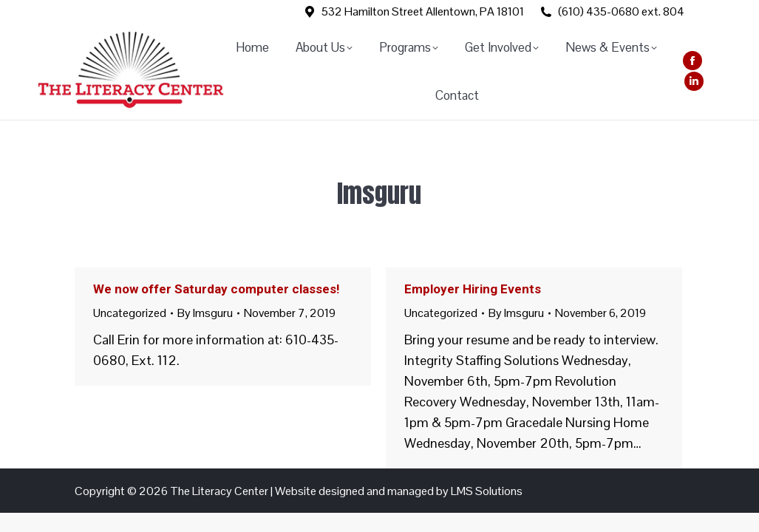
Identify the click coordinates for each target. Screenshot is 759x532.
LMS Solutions (487, 491)
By (205, 313)
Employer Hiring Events (473, 289)
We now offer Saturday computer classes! (217, 289)
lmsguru (379, 193)
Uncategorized (130, 313)
